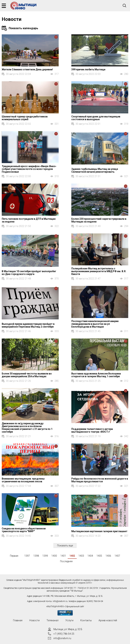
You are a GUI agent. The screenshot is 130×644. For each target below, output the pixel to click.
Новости (34, 620)
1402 (72, 556)
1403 (81, 556)
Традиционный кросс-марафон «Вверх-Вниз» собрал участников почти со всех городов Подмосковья (29, 169)
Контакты (86, 620)
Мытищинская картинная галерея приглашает (99, 531)
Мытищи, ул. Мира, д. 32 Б (68, 629)
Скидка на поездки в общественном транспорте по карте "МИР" (24, 530)
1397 (27, 556)
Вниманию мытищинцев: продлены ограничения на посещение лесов (23, 480)
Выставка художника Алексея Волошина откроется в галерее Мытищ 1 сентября (96, 375)
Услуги (69, 620)
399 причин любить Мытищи (88, 69)
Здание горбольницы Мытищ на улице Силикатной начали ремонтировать (95, 170)
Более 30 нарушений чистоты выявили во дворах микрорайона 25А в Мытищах (27, 375)
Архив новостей (108, 620)
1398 (36, 556)
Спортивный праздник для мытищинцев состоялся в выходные (96, 118)
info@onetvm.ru (60, 601)
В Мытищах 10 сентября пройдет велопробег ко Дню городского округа (29, 273)
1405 (99, 556)
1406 (108, 556)
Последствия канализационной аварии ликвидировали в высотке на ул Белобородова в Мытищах (95, 324)
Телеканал (53, 620)
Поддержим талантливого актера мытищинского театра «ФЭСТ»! (92, 430)
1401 (63, 556)
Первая (14, 556)
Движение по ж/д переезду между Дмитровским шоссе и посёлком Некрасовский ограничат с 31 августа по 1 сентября (27, 428)
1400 (54, 556)
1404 (90, 556)
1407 (117, 556)
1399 (45, 556)
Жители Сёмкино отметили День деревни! (27, 69)
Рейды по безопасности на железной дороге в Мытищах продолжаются (100, 480)
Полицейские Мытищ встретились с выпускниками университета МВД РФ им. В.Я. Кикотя (99, 271)
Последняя (66, 561)
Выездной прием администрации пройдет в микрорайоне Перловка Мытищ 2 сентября (28, 325)
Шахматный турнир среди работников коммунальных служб (25, 118)
